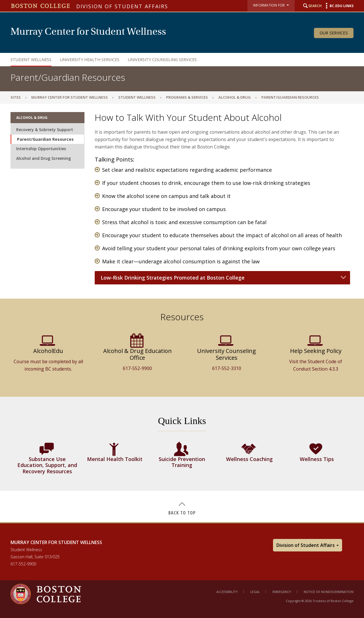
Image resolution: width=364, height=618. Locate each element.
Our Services (334, 33)
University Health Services (90, 60)
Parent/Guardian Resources (45, 139)
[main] (182, 313)
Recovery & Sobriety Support (45, 130)
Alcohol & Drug (235, 97)
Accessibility (227, 592)
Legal (255, 592)
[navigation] (176, 60)
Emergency (282, 592)
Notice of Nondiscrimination (329, 592)
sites (16, 97)
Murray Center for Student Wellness (70, 97)
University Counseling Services (162, 60)
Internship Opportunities (41, 149)
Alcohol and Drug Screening (44, 158)
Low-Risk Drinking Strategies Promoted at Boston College (173, 278)
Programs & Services (187, 97)
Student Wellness (31, 60)
